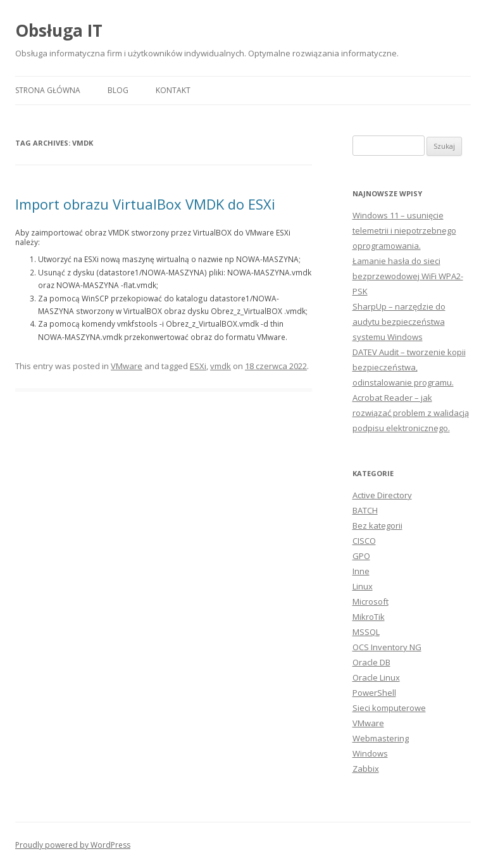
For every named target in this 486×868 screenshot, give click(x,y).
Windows (370, 753)
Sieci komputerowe (389, 708)
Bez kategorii (377, 525)
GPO (361, 556)
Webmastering (381, 738)
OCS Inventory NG (387, 647)
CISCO (364, 541)
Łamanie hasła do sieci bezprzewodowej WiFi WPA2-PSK (408, 276)
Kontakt (173, 90)
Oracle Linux (376, 677)
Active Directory (382, 495)
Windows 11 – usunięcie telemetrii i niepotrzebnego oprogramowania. (404, 230)
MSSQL (366, 632)
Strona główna (48, 90)
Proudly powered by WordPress (73, 845)
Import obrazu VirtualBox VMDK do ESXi (145, 204)
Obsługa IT (59, 30)
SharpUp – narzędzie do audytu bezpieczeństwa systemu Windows (399, 322)
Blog (118, 90)
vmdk (221, 366)
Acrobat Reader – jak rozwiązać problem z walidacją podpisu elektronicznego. (411, 413)
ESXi (198, 366)
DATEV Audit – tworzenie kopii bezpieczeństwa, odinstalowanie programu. (409, 367)
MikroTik (369, 617)
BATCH (365, 510)
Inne (361, 571)
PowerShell (374, 693)
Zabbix (366, 769)
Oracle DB (371, 662)
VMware (127, 366)
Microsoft (371, 601)
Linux (363, 586)
